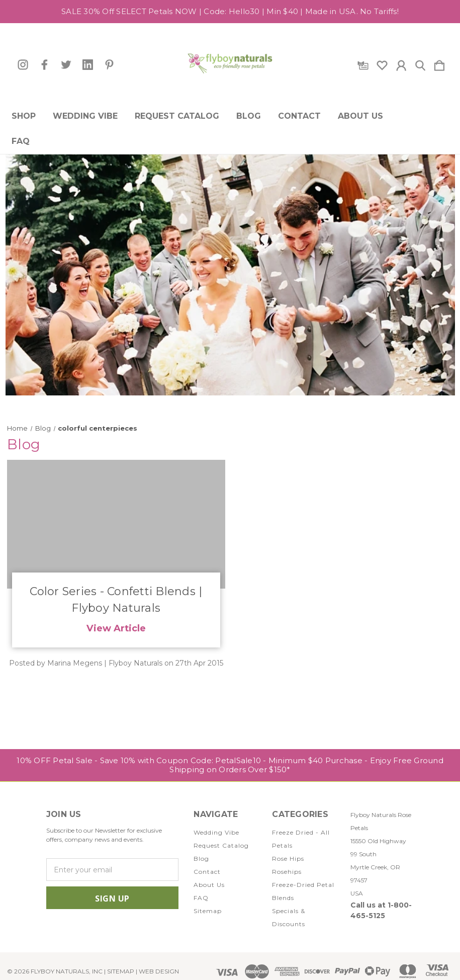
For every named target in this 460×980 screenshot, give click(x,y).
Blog (249, 116)
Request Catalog (177, 116)
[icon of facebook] (44, 65)
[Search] (420, 63)
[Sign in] (401, 63)
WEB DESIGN (159, 971)
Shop (24, 116)
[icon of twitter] (66, 65)
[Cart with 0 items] (439, 63)
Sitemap (208, 911)
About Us (360, 116)
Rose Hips (288, 859)
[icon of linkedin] (88, 65)
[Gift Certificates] (363, 63)
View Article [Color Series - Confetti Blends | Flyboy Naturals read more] (116, 628)
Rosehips (287, 872)
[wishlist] (382, 63)
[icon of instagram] (23, 65)
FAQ (21, 141)
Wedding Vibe (85, 116)
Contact (299, 116)
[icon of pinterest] (109, 65)
